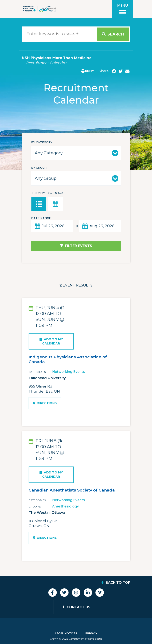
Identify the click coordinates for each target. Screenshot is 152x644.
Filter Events (79, 246)
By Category (42, 142)
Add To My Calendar (51, 341)
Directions (45, 403)
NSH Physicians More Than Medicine (57, 58)
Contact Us (79, 607)
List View (39, 193)
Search (116, 34)
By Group (39, 168)
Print (87, 71)
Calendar (56, 193)
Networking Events (69, 372)
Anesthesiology (65, 506)
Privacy (91, 633)
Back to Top (118, 583)
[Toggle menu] (123, 9)
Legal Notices (66, 633)
